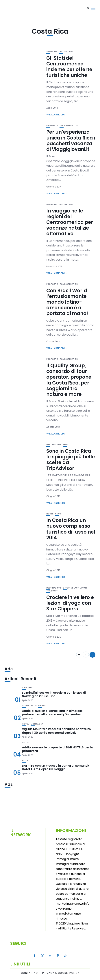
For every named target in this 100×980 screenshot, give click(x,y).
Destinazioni (66, 52)
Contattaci (30, 973)
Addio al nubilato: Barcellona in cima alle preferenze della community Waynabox (52, 713)
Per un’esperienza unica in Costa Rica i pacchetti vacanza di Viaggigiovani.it (71, 141)
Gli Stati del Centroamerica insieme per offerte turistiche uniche (69, 67)
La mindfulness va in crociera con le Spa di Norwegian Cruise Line (54, 694)
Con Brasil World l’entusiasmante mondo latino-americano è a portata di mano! (67, 302)
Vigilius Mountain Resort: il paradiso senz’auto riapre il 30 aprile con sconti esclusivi (56, 731)
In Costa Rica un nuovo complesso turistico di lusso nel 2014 (71, 529)
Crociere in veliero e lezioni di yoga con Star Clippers (70, 603)
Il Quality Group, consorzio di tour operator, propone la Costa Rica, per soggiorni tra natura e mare (69, 380)
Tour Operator (69, 125)
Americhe (52, 52)
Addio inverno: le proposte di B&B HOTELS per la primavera (58, 749)
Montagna (37, 724)
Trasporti (52, 591)
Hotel (50, 514)
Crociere (27, 687)
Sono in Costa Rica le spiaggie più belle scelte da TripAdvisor (71, 460)
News (66, 445)
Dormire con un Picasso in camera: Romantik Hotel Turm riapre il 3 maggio (56, 767)
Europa (42, 706)
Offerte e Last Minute (75, 588)
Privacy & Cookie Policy (61, 973)
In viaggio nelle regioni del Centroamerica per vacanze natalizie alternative (70, 222)
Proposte (52, 125)
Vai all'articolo (56, 115)
